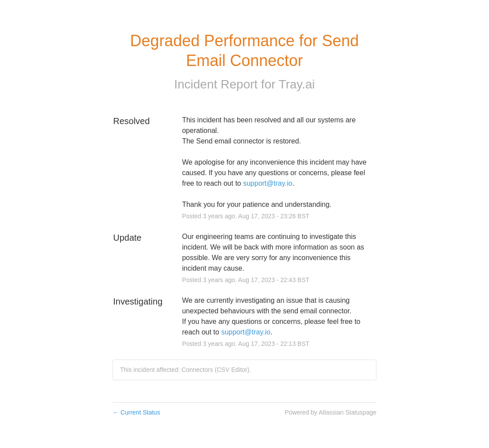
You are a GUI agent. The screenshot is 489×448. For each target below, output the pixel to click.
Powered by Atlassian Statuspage (330, 412)
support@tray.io (268, 183)
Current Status (136, 412)
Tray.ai (297, 84)
